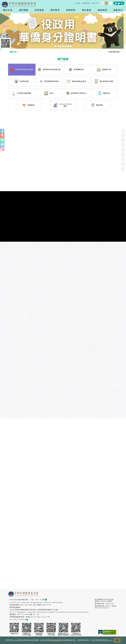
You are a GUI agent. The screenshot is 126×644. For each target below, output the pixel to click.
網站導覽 (86, 3)
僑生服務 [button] (87, 10)
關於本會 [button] (8, 10)
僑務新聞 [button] (102, 10)
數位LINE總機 (121, 621)
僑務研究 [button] (118, 10)
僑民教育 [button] (55, 10)
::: (73, 3)
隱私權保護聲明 (57, 640)
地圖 (47, 600)
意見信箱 (30, 619)
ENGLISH (95, 3)
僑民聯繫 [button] (24, 10)
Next (120, 31)
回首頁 (78, 3)
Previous (6, 31)
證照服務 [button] (39, 10)
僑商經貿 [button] (71, 10)
